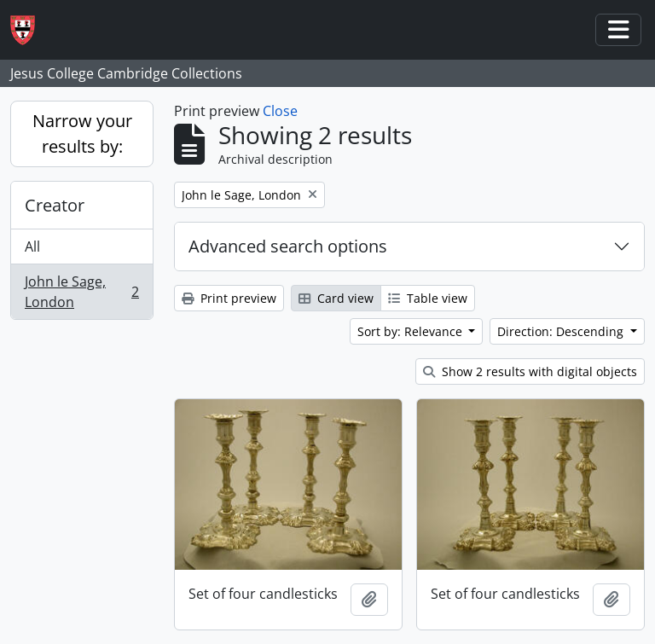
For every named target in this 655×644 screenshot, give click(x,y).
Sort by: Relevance (412, 331)
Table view (428, 298)
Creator (55, 205)
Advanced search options (288, 246)
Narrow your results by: (82, 133)
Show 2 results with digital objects (530, 371)
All (32, 247)
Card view (336, 298)
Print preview (229, 298)
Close (280, 111)
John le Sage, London (81, 292)
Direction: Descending (562, 331)
